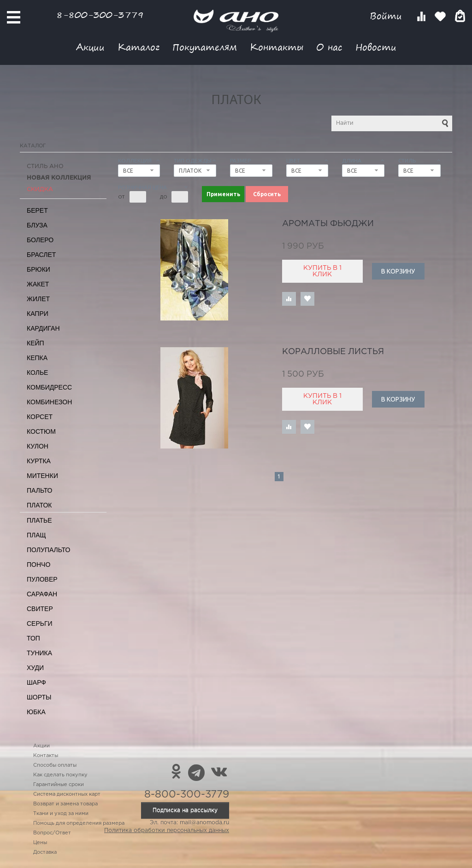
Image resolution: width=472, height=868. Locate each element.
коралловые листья (333, 352)
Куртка (39, 461)
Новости (376, 47)
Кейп (35, 343)
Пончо (38, 565)
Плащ (36, 535)
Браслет (41, 255)
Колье (37, 373)
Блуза (37, 225)
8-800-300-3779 (100, 15)
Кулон (38, 446)
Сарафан (42, 594)
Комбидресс (49, 387)
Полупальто (48, 550)
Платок (39, 505)
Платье (39, 520)
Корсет (40, 417)
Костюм (41, 431)
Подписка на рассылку (185, 810)
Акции (90, 47)
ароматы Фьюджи (328, 224)
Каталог (139, 47)
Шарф (36, 682)
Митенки (42, 476)
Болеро (40, 240)
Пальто (40, 490)
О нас (329, 47)
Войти (387, 16)
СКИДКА (40, 189)
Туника (39, 653)
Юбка (36, 712)
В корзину (398, 271)
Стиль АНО (45, 166)
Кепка (37, 358)
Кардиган (43, 328)
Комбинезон (49, 402)
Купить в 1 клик (322, 271)
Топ (33, 638)
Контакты (277, 47)
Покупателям (205, 47)
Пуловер (42, 579)
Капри (38, 314)
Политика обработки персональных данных (167, 830)
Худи (35, 668)
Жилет (38, 299)
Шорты (39, 697)
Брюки (38, 269)
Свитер (40, 609)
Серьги (40, 623)
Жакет (38, 284)
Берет (37, 210)
